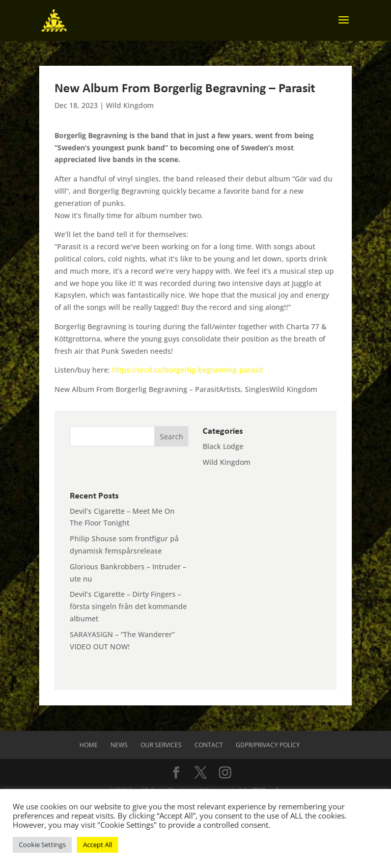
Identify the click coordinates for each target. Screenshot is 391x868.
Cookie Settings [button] (42, 845)
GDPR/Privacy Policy (268, 745)
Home (89, 745)
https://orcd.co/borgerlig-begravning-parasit (188, 370)
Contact (209, 745)
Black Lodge (223, 446)
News (119, 745)
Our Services (161, 745)
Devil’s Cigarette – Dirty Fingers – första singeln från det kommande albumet (128, 606)
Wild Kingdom (130, 105)
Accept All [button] (97, 845)
